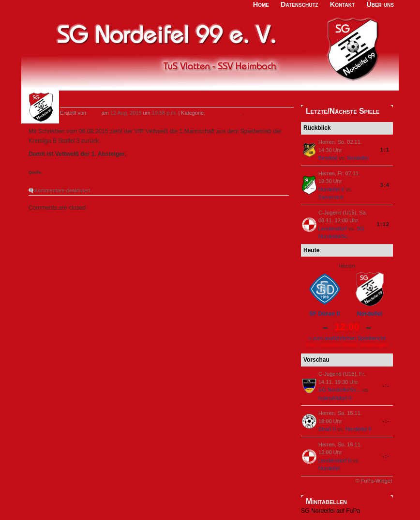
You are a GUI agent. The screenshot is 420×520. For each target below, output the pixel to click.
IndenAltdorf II (335, 398)
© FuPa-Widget (374, 481)
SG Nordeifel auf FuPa (330, 511)
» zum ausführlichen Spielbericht (347, 338)
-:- (386, 385)
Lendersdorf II (335, 460)
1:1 (385, 150)
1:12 (383, 224)
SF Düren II (324, 314)
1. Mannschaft (223, 113)
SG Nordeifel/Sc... (340, 390)
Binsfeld (328, 158)
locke (94, 113)
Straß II (327, 429)
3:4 (385, 185)
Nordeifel (358, 158)
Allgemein (254, 113)
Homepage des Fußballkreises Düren (78, 173)
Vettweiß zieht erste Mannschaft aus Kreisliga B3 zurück (163, 101)
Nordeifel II (331, 189)
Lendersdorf (333, 229)
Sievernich (331, 197)
